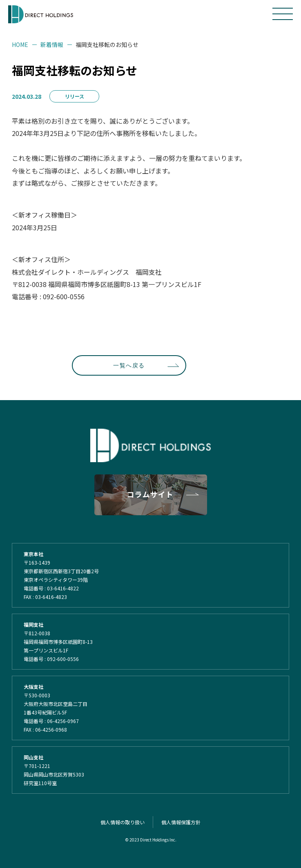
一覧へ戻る (129, 365)
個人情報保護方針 (181, 822)
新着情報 (52, 45)
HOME (20, 45)
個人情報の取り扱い (123, 822)
